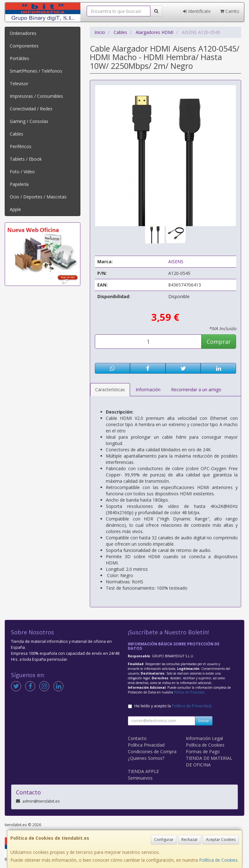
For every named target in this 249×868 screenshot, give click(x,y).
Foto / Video (22, 172)
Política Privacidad (146, 745)
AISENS (176, 262)
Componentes (24, 46)
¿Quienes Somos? (146, 758)
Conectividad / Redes (31, 109)
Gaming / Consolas (29, 121)
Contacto (137, 738)
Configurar (164, 840)
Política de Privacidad (189, 692)
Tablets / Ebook (26, 159)
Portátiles (19, 58)
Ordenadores (23, 33)
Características (110, 389)
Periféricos (21, 146)
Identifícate (197, 11)
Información (148, 389)
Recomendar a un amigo (196, 389)
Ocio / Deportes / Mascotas (38, 197)
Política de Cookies (218, 860)
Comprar (219, 342)
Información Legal (204, 738)
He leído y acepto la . (173, 706)
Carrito (230, 11)
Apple (15, 209)
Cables (16, 134)
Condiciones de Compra (152, 751)
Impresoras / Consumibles (36, 96)
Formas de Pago (203, 751)
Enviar (204, 721)
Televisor (19, 83)
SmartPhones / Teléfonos (36, 71)
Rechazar (190, 840)
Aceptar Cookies (221, 840)
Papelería (19, 184)
